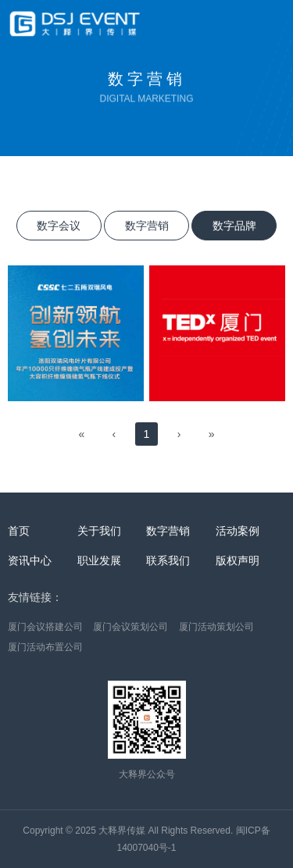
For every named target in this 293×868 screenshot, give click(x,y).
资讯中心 (30, 560)
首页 (19, 531)
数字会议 (59, 226)
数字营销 (147, 226)
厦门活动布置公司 (45, 647)
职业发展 (99, 560)
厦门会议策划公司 (130, 627)
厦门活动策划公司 (216, 627)
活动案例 (238, 531)
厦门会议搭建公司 (45, 627)
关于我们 (99, 531)
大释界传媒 (122, 831)
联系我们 (168, 560)
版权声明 (238, 560)
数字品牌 (234, 226)
